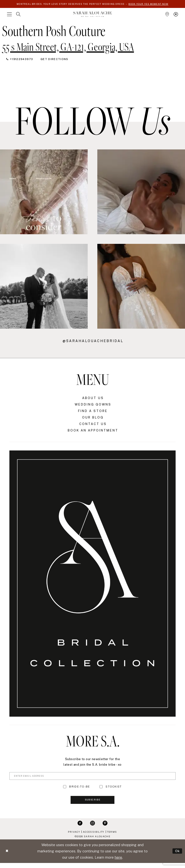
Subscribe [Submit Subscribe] (93, 805)
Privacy (74, 837)
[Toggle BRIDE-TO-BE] (65, 790)
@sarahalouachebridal (93, 344)
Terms (112, 837)
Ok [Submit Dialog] (177, 856)
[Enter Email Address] (92, 779)
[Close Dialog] (7, 856)
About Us (93, 401)
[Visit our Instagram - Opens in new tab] (92, 828)
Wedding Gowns (93, 407)
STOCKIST (114, 790)
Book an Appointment (93, 433)
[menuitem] (9, 17)
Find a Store (93, 414)
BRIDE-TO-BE (79, 790)
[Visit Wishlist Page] (176, 17)
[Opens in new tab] (68, 49)
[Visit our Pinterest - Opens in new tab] (105, 828)
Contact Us (93, 427)
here (118, 862)
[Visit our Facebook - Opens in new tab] (80, 828)
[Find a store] (167, 17)
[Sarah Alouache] (92, 17)
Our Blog (93, 420)
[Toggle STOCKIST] (101, 790)
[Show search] (18, 17)
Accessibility (94, 837)
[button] (9, 17)
